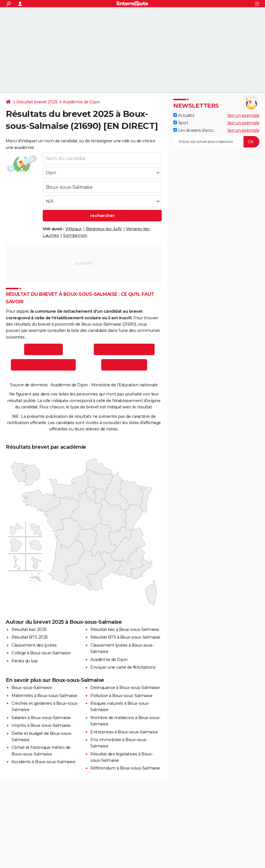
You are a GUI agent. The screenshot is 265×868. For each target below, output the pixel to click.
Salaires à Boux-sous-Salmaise (41, 718)
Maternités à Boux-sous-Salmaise (44, 696)
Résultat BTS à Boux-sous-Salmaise (125, 637)
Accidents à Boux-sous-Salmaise (43, 762)
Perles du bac (25, 661)
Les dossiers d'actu (193, 130)
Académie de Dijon (81, 102)
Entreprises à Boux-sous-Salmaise (124, 732)
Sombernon (75, 235)
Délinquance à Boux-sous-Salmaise (125, 688)
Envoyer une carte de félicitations (123, 667)
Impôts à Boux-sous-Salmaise (41, 725)
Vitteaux (73, 229)
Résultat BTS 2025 (30, 637)
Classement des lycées (34, 645)
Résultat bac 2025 (29, 629)
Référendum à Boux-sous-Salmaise (125, 768)
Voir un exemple (243, 115)
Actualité (184, 115)
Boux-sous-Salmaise (32, 688)
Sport (181, 123)
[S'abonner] (216, 142)
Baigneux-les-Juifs (104, 229)
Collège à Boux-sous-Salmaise (41, 653)
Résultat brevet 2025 (37, 102)
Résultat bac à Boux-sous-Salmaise (125, 629)
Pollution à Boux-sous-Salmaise (121, 696)
